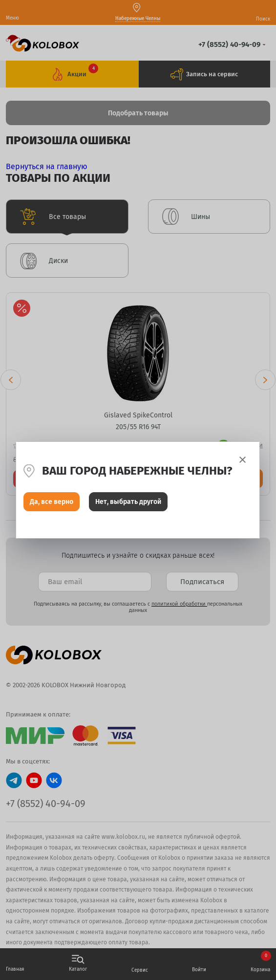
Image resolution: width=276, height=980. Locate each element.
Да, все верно (52, 502)
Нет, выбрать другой (128, 502)
